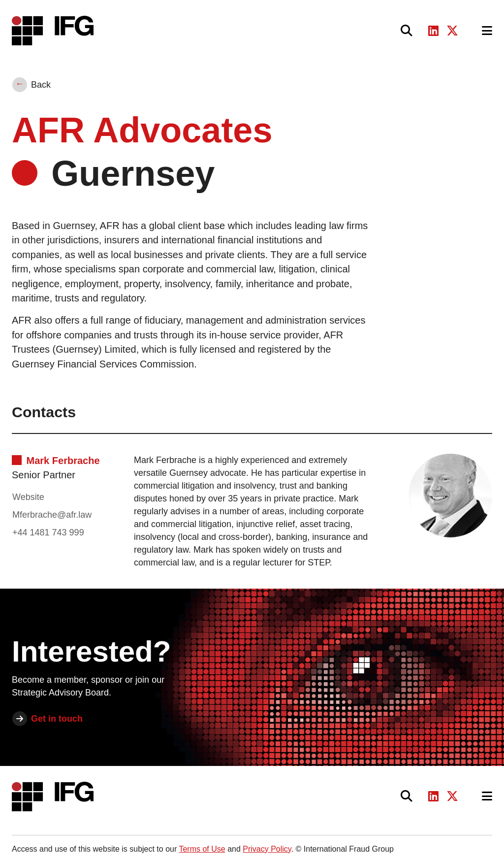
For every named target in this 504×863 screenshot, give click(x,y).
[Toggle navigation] (487, 31)
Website (28, 497)
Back (41, 85)
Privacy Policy (267, 849)
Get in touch (57, 719)
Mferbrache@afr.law (52, 515)
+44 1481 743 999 (48, 532)
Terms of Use (202, 849)
